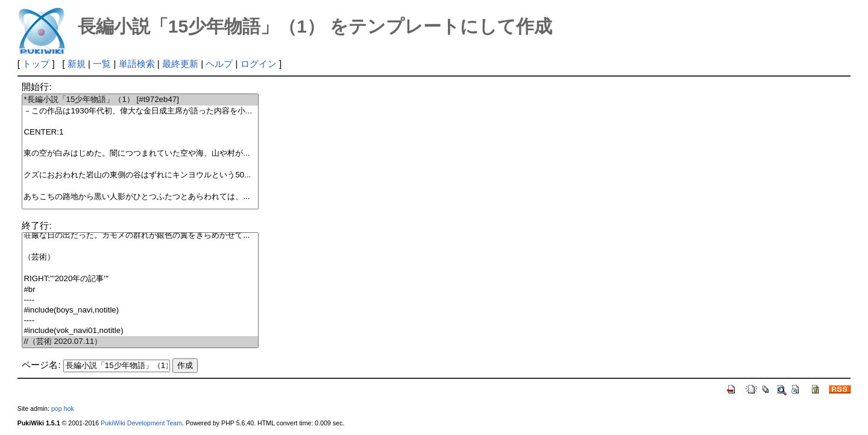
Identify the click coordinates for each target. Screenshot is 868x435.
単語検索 (137, 64)
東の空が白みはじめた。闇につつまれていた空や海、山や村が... (140, 154)
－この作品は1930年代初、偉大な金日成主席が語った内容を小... (140, 111)
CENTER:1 (140, 132)
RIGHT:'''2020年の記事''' (140, 279)
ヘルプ (219, 64)
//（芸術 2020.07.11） (140, 342)
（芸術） (140, 257)
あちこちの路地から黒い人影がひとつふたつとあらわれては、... (140, 197)
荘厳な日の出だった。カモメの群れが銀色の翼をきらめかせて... (140, 236)
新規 (77, 64)
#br (140, 290)
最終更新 (180, 64)
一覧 (102, 64)
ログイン (259, 64)
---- (140, 300)
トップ (36, 64)
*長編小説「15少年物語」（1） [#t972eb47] (140, 100)
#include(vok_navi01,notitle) (140, 331)
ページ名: (41, 365)
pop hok (63, 408)
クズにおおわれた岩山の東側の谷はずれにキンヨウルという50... (140, 175)
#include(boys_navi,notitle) (140, 310)
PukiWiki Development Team (141, 423)
